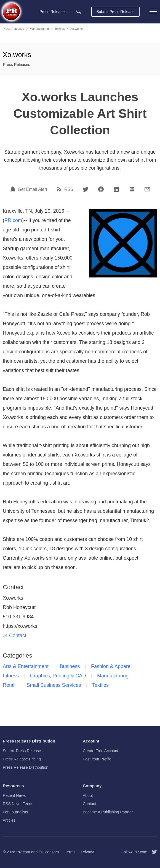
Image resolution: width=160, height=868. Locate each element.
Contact (14, 635)
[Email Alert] (14, 189)
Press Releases (13, 29)
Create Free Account (100, 751)
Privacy (87, 852)
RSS (69, 189)
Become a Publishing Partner (108, 812)
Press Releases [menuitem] (53, 12)
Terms (70, 852)
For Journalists (15, 812)
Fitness (11, 676)
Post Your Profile (97, 759)
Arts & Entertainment (26, 666)
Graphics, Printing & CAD (58, 676)
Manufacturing (39, 29)
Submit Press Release (115, 12)
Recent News (14, 795)
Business (70, 666)
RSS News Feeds (18, 804)
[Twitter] (86, 189)
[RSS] (60, 189)
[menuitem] (79, 12)
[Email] (147, 189)
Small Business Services (54, 685)
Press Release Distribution (26, 767)
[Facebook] (101, 189)
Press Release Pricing (22, 759)
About (88, 795)
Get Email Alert (32, 189)
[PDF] (132, 189)
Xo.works (77, 29)
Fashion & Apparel (111, 666)
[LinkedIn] (116, 189)
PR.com (13, 220)
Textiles (60, 29)
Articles (9, 820)
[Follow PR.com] (152, 852)
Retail (9, 685)
